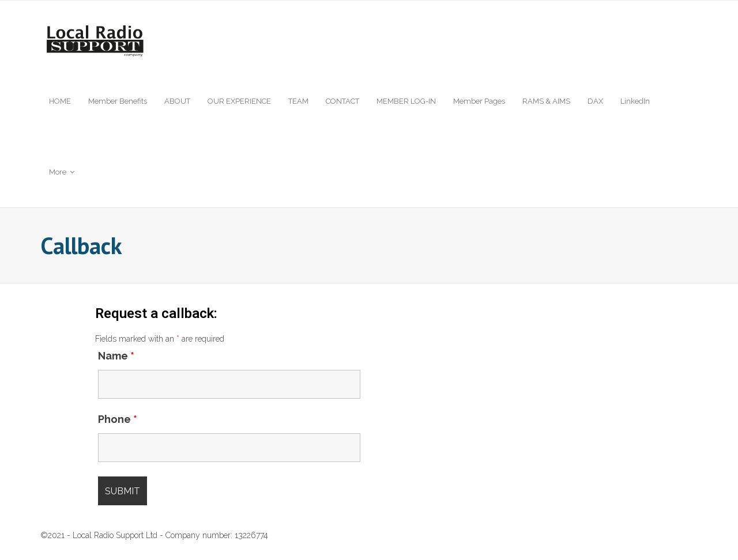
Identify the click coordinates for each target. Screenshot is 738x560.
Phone (118, 419)
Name (116, 356)
